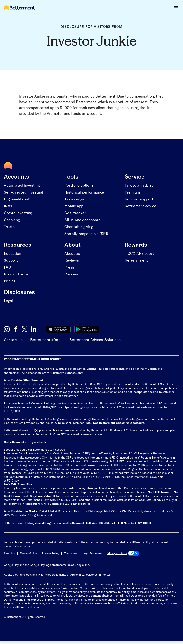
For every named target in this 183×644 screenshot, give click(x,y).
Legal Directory (92, 553)
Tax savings (74, 199)
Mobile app (74, 206)
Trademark (71, 553)
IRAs (8, 206)
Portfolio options (79, 185)
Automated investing (22, 185)
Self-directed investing (23, 192)
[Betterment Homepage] (19, 8)
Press (69, 267)
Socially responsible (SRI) (86, 233)
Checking (12, 220)
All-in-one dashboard (82, 220)
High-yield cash (17, 199)
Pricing (10, 281)
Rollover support (139, 199)
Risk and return (17, 274)
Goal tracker (75, 213)
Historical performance (84, 192)
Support (11, 260)
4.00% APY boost (139, 253)
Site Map (9, 553)
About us (72, 253)
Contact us (13, 340)
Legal (8, 301)
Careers (71, 274)
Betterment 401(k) (46, 340)
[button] (176, 8)
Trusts (9, 227)
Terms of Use (28, 553)
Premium (132, 192)
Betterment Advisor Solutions (95, 340)
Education (13, 253)
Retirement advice (140, 206)
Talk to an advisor (140, 185)
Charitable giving (79, 227)
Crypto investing (18, 213)
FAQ (8, 267)
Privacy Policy (50, 553)
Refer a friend (137, 260)
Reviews (72, 260)
